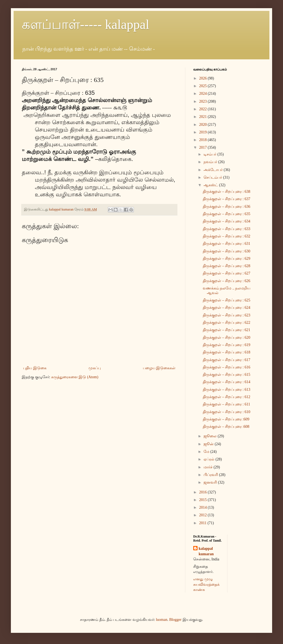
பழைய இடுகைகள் (159, 368)
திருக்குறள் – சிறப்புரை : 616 (227, 367)
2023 (204, 101)
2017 (204, 147)
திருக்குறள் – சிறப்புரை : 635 (227, 214)
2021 (204, 117)
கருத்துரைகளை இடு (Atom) (75, 377)
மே (207, 452)
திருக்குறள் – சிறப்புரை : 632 (227, 236)
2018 (204, 140)
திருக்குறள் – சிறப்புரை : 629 (227, 259)
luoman (162, 620)
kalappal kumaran (206, 551)
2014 (204, 507)
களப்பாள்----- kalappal (86, 24)
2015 (204, 500)
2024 (204, 94)
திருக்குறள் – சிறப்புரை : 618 (227, 352)
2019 (204, 132)
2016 (204, 492)
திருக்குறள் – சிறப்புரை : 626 (227, 281)
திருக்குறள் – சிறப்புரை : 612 (227, 397)
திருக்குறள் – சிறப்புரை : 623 (227, 315)
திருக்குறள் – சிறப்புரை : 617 (227, 360)
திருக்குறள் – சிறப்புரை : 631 (227, 244)
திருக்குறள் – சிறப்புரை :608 (226, 427)
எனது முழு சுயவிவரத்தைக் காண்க (206, 584)
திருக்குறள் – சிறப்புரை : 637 (227, 199)
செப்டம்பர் (213, 177)
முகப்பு (95, 368)
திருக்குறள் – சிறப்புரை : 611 (226, 404)
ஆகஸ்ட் (211, 185)
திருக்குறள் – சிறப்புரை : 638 (227, 192)
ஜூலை (211, 436)
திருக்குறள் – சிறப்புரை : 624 (227, 308)
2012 (204, 515)
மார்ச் (209, 467)
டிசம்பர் (210, 154)
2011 (203, 523)
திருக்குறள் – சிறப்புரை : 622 (227, 323)
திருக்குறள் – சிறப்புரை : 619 (227, 345)
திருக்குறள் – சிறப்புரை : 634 (227, 221)
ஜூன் (209, 444)
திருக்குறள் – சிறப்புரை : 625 (227, 300)
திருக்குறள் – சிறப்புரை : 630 (227, 251)
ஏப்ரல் (210, 459)
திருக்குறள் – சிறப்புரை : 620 (227, 338)
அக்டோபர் (214, 170)
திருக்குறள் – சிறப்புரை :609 (226, 419)
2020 (204, 125)
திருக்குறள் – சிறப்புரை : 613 (227, 390)
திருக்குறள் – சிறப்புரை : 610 (227, 412)
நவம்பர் (211, 162)
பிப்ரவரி (211, 475)
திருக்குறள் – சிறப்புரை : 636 (227, 207)
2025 (204, 86)
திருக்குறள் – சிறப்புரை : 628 (227, 266)
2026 (204, 78)
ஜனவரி (211, 482)
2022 (204, 109)
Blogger (175, 620)
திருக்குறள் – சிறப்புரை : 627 (227, 273)
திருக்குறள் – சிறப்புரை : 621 (227, 330)
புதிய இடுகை (35, 368)
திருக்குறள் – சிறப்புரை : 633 (227, 229)
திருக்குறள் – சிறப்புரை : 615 (227, 375)
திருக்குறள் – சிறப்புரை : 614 (227, 382)
